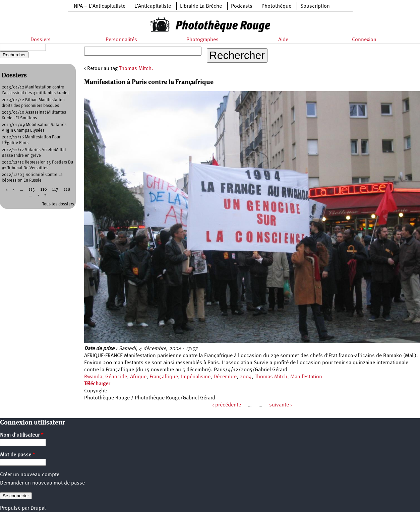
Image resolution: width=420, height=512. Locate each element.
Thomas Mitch (271, 377)
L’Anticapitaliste (153, 6)
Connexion (364, 40)
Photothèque (276, 6)
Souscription (315, 6)
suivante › (281, 405)
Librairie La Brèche (201, 6)
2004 (246, 377)
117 (55, 189)
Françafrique (164, 377)
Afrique (138, 377)
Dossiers (41, 40)
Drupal (38, 508)
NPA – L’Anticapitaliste (100, 6)
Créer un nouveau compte (30, 475)
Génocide (116, 377)
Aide (283, 40)
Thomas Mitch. (136, 69)
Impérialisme (196, 377)
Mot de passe (18, 455)
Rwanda (93, 377)
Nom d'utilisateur (22, 435)
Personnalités (121, 40)
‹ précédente (227, 405)
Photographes (202, 40)
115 (32, 189)
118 (67, 189)
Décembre (225, 377)
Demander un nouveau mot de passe (42, 483)
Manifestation (306, 377)
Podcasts (242, 6)
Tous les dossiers (58, 204)
